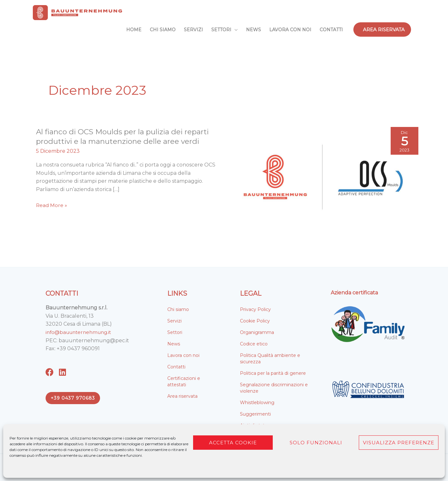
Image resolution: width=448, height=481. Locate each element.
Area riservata (182, 396)
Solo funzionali (316, 443)
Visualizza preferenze (399, 443)
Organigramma (257, 332)
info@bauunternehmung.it (81, 332)
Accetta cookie (233, 443)
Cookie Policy (255, 321)
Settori (175, 332)
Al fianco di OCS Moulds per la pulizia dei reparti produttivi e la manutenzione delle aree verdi (126, 136)
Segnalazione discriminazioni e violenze (274, 388)
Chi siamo (178, 309)
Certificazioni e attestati (184, 381)
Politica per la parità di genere (273, 373)
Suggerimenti (255, 414)
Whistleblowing (257, 403)
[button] (382, 30)
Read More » (52, 205)
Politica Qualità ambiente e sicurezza (270, 359)
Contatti (176, 367)
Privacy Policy (255, 309)
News (174, 344)
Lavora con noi (183, 355)
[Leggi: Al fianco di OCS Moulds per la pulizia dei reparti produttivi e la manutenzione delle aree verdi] (323, 177)
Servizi (174, 321)
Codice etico (254, 344)
